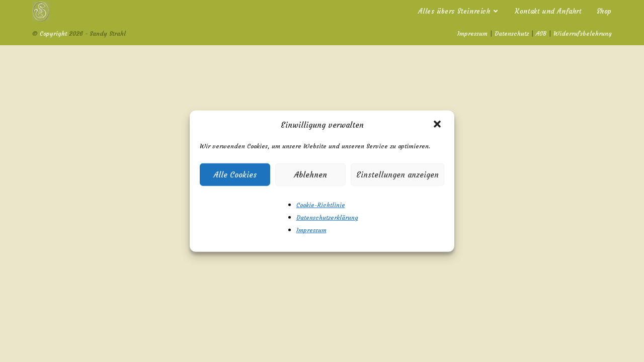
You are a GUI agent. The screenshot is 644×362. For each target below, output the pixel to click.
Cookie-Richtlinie (321, 205)
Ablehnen (311, 174)
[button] (438, 125)
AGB (541, 33)
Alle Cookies (235, 174)
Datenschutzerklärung (327, 217)
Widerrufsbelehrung (583, 33)
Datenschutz (512, 33)
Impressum (311, 230)
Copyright (53, 33)
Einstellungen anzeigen (397, 174)
